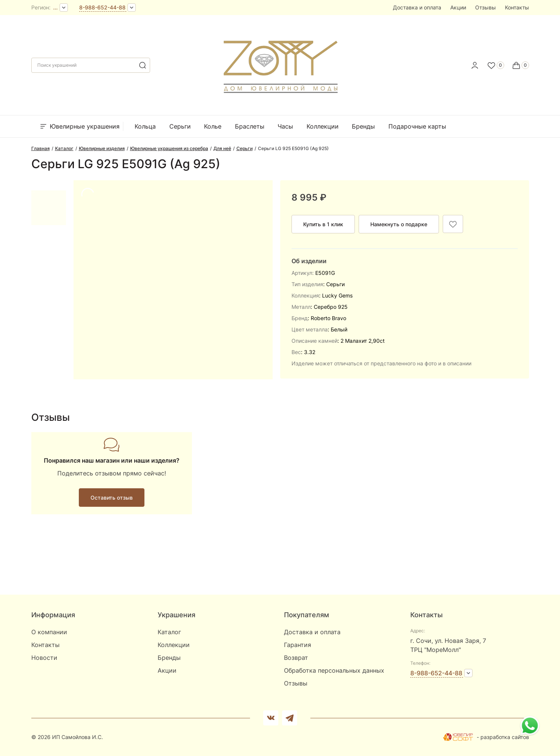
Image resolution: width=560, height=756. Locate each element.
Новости (44, 658)
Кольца (145, 126)
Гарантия (298, 645)
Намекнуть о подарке (399, 224)
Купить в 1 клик (323, 224)
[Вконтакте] (271, 718)
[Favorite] (496, 65)
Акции (458, 7)
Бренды (363, 126)
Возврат (296, 658)
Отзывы (486, 7)
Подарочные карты (417, 126)
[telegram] (290, 718)
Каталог (169, 632)
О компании (49, 632)
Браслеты (250, 126)
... (55, 7)
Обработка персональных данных (334, 670)
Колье (213, 126)
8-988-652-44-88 (102, 7)
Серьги (180, 126)
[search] (143, 65)
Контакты (517, 7)
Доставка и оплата (417, 7)
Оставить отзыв (112, 498)
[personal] (475, 65)
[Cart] (520, 65)
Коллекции (323, 126)
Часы (285, 126)
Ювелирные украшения (79, 126)
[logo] (280, 63)
